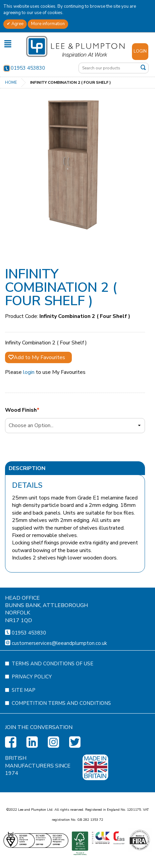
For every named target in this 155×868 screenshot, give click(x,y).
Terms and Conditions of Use (52, 696)
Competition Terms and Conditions (61, 735)
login (29, 372)
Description (27, 468)
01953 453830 (24, 68)
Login (140, 51)
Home (11, 82)
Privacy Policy (32, 709)
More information (48, 24)
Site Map (24, 722)
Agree (17, 24)
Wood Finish (21, 410)
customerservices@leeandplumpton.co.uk (59, 675)
